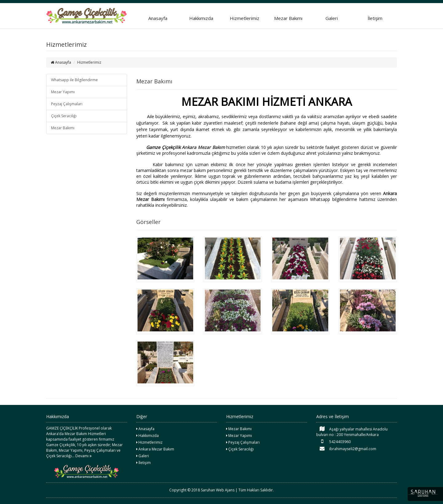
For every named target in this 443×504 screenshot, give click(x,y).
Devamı (84, 456)
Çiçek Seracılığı (64, 116)
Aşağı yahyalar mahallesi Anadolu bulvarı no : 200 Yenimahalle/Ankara (352, 432)
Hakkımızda (201, 18)
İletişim (375, 18)
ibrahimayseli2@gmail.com (346, 449)
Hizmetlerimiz (245, 18)
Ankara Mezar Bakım (203, 147)
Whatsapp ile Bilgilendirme (74, 80)
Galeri (332, 18)
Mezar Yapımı (63, 92)
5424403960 (333, 442)
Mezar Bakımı (288, 18)
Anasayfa (158, 18)
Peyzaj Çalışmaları (67, 104)
